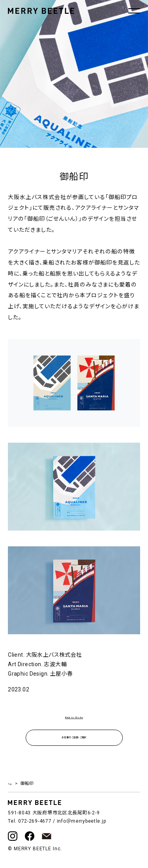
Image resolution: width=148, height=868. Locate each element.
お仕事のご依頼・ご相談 (74, 741)
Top (11, 789)
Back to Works (74, 718)
